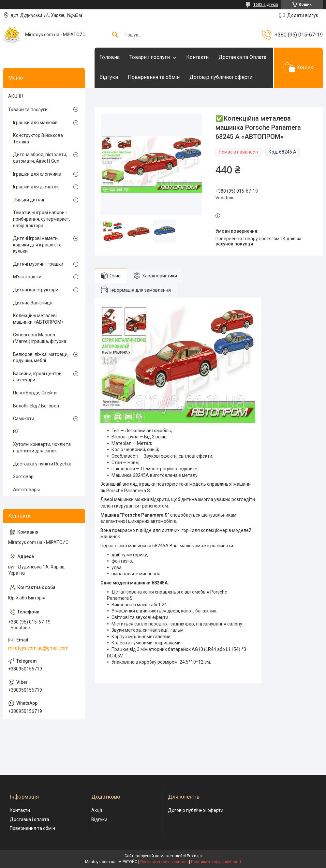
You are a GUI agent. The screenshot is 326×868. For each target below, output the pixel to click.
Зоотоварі (24, 477)
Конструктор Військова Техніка (38, 139)
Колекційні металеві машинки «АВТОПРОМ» (38, 319)
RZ (16, 432)
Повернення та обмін (154, 77)
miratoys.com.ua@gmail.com (38, 648)
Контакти (197, 57)
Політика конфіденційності (216, 862)
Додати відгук (303, 15)
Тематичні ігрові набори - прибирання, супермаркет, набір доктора (42, 219)
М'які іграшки (27, 277)
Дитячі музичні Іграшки (38, 264)
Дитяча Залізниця (33, 303)
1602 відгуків (266, 5)
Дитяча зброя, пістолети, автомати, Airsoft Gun (40, 158)
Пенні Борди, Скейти (35, 393)
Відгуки (109, 77)
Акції (97, 810)
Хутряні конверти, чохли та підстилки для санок (42, 448)
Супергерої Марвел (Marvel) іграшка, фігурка (40, 338)
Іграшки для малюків (35, 123)
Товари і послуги (150, 57)
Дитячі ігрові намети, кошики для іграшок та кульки (37, 245)
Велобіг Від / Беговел (36, 406)
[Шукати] (115, 35)
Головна (110, 57)
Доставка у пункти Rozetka (42, 464)
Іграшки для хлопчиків (37, 174)
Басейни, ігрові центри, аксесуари (38, 377)
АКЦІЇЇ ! (16, 96)
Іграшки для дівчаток (36, 187)
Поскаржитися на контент (164, 862)
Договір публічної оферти (221, 77)
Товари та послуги (28, 110)
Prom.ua (194, 856)
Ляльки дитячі (29, 200)
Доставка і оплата (30, 819)
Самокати (24, 419)
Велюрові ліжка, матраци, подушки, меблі (41, 358)
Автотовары (26, 490)
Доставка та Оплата (242, 57)
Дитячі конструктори (36, 290)
